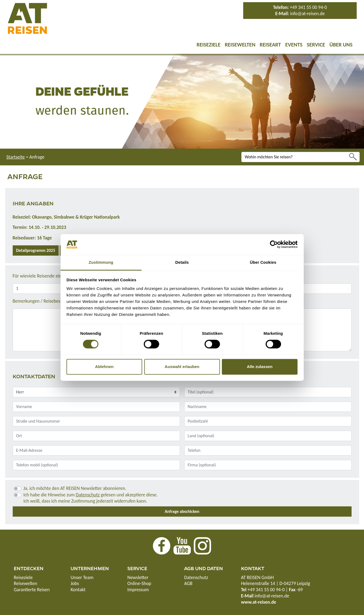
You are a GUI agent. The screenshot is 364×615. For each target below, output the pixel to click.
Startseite (16, 157)
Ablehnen (104, 367)
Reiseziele (208, 45)
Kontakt (78, 590)
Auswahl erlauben (182, 367)
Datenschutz (88, 495)
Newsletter (138, 577)
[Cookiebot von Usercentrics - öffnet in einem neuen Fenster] (274, 245)
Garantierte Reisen (32, 590)
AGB (188, 583)
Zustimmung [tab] (101, 262)
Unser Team (82, 577)
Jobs (75, 583)
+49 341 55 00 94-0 (308, 7)
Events (294, 45)
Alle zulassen (260, 367)
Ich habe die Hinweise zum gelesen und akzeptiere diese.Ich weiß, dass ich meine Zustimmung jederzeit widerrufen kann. (91, 498)
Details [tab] (182, 262)
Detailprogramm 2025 (36, 250)
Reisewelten (240, 45)
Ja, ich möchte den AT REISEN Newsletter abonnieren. (75, 488)
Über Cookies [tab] (263, 262)
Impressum (138, 590)
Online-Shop (139, 583)
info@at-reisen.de (308, 14)
